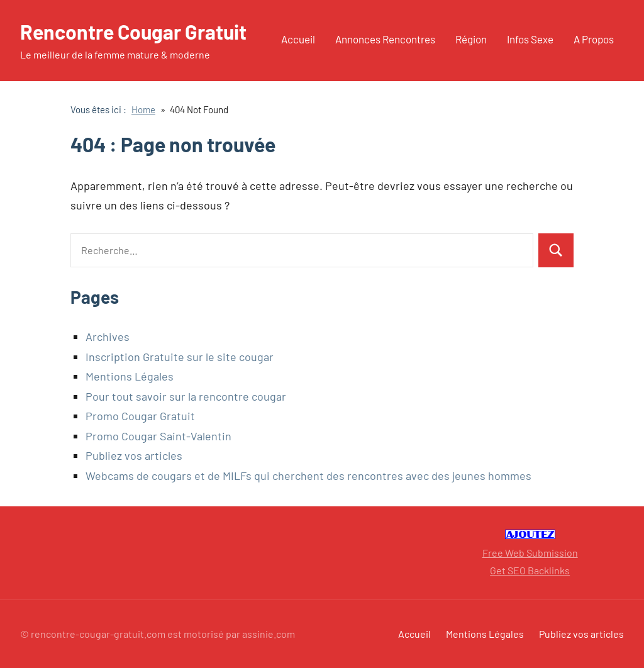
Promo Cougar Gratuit (140, 416)
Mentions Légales (130, 376)
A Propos (594, 39)
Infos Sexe (530, 39)
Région (471, 39)
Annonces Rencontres (385, 39)
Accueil (298, 39)
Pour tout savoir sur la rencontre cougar (186, 396)
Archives (108, 337)
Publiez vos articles (134, 455)
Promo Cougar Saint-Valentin (158, 436)
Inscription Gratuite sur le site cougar (180, 357)
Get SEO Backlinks (530, 570)
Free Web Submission (530, 553)
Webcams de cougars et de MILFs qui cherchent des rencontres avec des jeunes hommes (308, 476)
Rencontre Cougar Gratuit (133, 31)
